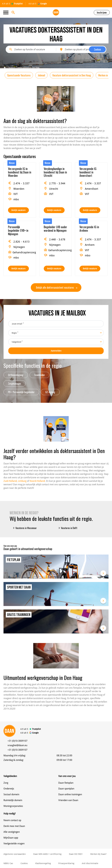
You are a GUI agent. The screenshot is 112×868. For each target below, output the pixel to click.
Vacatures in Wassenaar (24, 528)
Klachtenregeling (43, 863)
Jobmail (41, 75)
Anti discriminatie (90, 863)
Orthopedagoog (16, 375)
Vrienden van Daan (68, 800)
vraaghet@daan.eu (17, 745)
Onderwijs (9, 789)
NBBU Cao (8, 863)
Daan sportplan (66, 789)
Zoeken (97, 49)
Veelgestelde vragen (14, 844)
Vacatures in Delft (67, 528)
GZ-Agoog (50, 392)
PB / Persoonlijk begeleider (21, 392)
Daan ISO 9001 (76, 854)
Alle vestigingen (12, 832)
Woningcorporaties (13, 806)
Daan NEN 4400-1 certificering (47, 854)
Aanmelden (56, 351)
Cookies (24, 863)
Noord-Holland (37, 481)
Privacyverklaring (66, 863)
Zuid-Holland (10, 481)
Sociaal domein (11, 794)
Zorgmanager (15, 383)
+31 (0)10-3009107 (17, 741)
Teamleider (40, 375)
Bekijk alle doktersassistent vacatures (57, 287)
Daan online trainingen (70, 794)
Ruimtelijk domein (13, 800)
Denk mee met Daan (14, 826)
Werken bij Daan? (98, 854)
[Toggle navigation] (7, 12)
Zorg (6, 783)
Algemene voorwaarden (15, 854)
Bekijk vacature (18, 210)
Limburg (22, 481)
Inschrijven (102, 12)
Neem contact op (12, 820)
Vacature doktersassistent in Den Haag (72, 75)
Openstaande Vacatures (19, 75)
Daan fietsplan (66, 783)
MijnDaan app (11, 838)
